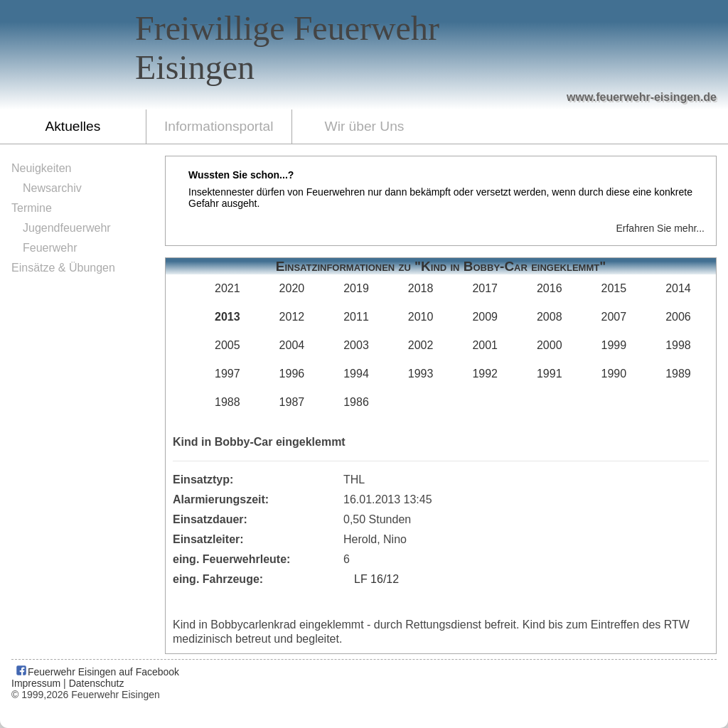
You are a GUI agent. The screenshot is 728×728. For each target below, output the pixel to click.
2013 (227, 317)
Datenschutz (97, 683)
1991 (550, 374)
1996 (292, 374)
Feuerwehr (50, 248)
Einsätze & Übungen (63, 268)
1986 (356, 402)
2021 (227, 288)
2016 (550, 288)
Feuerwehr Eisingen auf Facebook (97, 672)
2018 (421, 288)
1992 (485, 374)
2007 (614, 317)
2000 (550, 345)
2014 (678, 288)
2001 (485, 345)
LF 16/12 (376, 579)
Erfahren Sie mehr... (660, 228)
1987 (292, 402)
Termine (32, 208)
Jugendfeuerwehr (67, 228)
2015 (614, 288)
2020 (292, 288)
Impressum (36, 683)
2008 (550, 317)
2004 (292, 345)
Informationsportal (219, 126)
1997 (227, 374)
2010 (421, 317)
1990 (614, 374)
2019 (356, 288)
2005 (227, 345)
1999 (614, 345)
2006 (678, 317)
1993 (421, 374)
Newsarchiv (52, 188)
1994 (356, 374)
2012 (292, 317)
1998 (678, 345)
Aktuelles (73, 126)
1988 (227, 402)
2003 (356, 345)
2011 (356, 317)
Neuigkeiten (42, 168)
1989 (678, 374)
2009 (485, 317)
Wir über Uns (365, 126)
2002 (421, 345)
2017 (485, 288)
